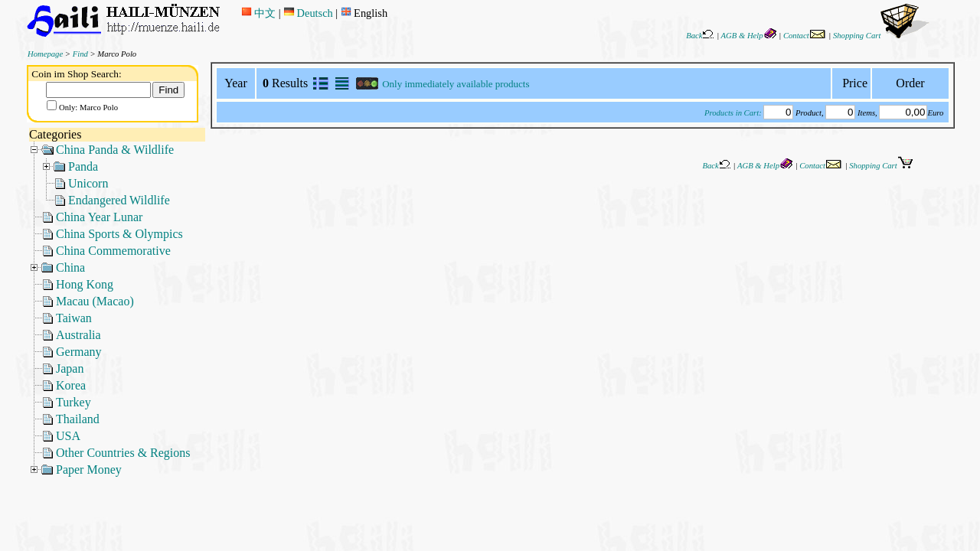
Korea (71, 385)
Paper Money (89, 469)
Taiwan (74, 318)
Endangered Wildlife (119, 200)
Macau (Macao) (95, 301)
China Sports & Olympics (119, 234)
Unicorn (88, 183)
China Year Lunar (99, 217)
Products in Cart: (733, 113)
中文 (258, 13)
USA (68, 436)
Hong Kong (85, 284)
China (70, 267)
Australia (78, 335)
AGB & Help (749, 36)
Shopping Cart (882, 36)
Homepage (45, 54)
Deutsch (308, 13)
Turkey (73, 402)
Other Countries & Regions (123, 453)
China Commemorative (113, 251)
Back (700, 36)
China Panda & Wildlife (115, 150)
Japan (70, 368)
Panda (83, 166)
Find (80, 54)
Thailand (78, 419)
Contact (805, 36)
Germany (79, 352)
